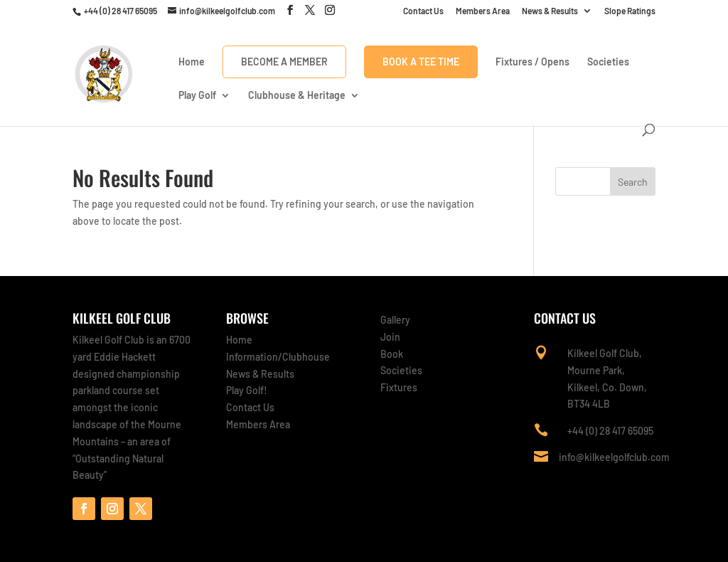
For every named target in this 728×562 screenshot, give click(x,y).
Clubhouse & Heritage (297, 96)
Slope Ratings (630, 11)
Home (192, 62)
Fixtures (399, 387)
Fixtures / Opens (532, 62)
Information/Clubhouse (278, 357)
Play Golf (197, 96)
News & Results (550, 11)
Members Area (483, 11)
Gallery (395, 320)
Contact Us (423, 11)
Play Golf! (247, 390)
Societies (608, 62)
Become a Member (284, 62)
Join (390, 337)
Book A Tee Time (421, 62)
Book (392, 354)
